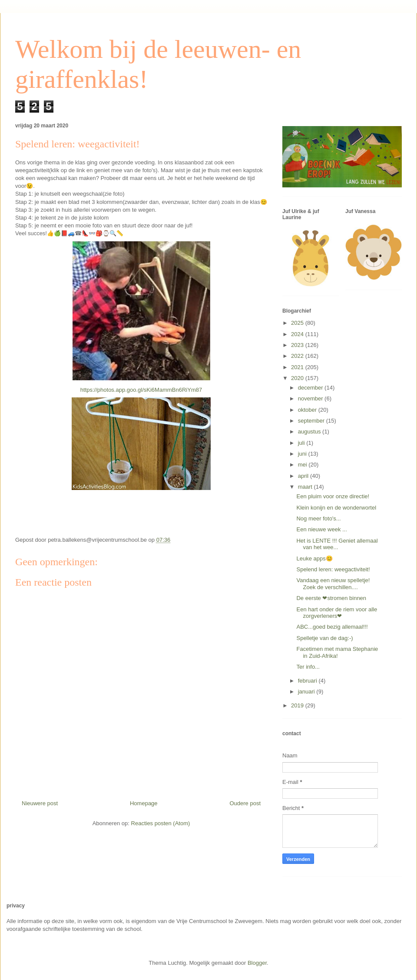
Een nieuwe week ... (321, 529)
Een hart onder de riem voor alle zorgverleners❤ (337, 613)
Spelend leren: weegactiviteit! (333, 569)
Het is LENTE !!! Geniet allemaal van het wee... (337, 544)
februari (308, 681)
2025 (298, 323)
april (304, 476)
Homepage (144, 803)
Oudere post (245, 803)
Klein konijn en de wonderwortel (336, 508)
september (312, 421)
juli (302, 443)
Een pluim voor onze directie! (333, 496)
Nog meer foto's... (318, 518)
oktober (308, 410)
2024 (298, 334)
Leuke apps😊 (314, 558)
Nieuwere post (40, 803)
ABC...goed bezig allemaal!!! (332, 627)
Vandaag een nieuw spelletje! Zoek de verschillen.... (333, 584)
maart (306, 487)
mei (303, 465)
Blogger (257, 963)
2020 (298, 378)
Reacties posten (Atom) (161, 823)
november (311, 398)
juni (303, 454)
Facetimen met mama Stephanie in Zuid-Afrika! (337, 652)
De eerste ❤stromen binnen (331, 598)
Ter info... (308, 667)
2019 (298, 705)
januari (307, 692)
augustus (310, 432)
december (311, 388)
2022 (298, 356)
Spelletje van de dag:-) (324, 638)
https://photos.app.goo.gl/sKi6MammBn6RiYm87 (141, 390)
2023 (298, 345)
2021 (298, 367)
